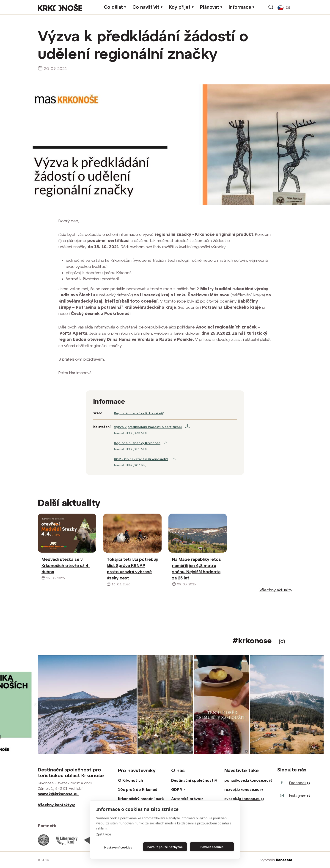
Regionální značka (139, 413)
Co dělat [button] (113, 7)
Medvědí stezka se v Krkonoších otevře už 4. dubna (66, 566)
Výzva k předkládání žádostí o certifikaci (148, 427)
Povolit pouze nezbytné (165, 847)
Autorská (187, 799)
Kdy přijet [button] (180, 7)
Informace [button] (240, 7)
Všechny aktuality (276, 590)
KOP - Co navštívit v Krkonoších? (141, 459)
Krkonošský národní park (141, 799)
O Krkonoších (131, 780)
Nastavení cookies (118, 847)
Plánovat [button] (210, 7)
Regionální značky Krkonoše (137, 443)
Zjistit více (104, 834)
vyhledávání (271, 7)
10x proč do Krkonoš (138, 790)
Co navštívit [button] (146, 7)
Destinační (194, 780)
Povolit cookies (212, 847)
